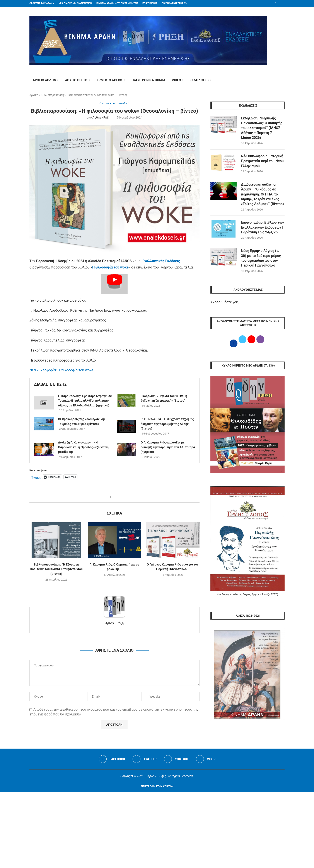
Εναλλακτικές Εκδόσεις (161, 261)
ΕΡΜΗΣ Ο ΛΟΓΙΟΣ (110, 80)
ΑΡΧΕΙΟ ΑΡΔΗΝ (44, 80)
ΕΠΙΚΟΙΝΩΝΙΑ (150, 3)
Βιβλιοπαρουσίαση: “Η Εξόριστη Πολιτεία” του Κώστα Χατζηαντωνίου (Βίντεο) (56, 569)
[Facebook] (276, 3)
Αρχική (34, 95)
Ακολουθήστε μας (225, 302)
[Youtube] (176, 759)
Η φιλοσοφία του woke (110, 267)
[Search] (282, 80)
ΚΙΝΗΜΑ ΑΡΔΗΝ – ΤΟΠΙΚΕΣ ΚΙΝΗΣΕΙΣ (117, 3)
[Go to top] (157, 786)
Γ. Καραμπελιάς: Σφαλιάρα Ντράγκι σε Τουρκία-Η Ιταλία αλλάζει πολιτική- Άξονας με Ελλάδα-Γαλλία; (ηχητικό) (85, 401)
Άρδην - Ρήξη (101, 117)
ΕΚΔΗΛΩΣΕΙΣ (200, 80)
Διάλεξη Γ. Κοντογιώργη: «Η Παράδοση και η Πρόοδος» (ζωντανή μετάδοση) (83, 447)
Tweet (36, 477)
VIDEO (176, 80)
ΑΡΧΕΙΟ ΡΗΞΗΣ (77, 80)
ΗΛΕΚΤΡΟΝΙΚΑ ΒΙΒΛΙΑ (148, 80)
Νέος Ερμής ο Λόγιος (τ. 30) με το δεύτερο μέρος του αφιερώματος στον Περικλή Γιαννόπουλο (261, 258)
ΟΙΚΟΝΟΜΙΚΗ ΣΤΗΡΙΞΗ (174, 3)
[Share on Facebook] (110, 497)
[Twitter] (145, 759)
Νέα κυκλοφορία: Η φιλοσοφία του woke (61, 370)
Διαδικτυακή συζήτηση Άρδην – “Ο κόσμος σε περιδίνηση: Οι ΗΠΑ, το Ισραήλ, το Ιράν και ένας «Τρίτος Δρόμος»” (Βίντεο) (262, 194)
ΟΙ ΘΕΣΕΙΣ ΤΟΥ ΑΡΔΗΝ (42, 3)
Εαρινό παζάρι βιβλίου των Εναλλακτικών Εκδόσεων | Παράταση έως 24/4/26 (262, 228)
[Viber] (206, 759)
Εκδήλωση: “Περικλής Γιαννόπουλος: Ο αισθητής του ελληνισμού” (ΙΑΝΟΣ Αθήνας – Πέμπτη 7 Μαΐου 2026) (262, 128)
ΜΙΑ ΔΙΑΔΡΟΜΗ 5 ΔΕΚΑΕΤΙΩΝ (75, 3)
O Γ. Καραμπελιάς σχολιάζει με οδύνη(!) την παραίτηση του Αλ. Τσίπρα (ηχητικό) (168, 447)
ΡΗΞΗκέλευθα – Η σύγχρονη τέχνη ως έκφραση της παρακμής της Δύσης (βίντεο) (167, 424)
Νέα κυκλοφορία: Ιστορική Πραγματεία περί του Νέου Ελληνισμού (262, 161)
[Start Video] (114, 284)
